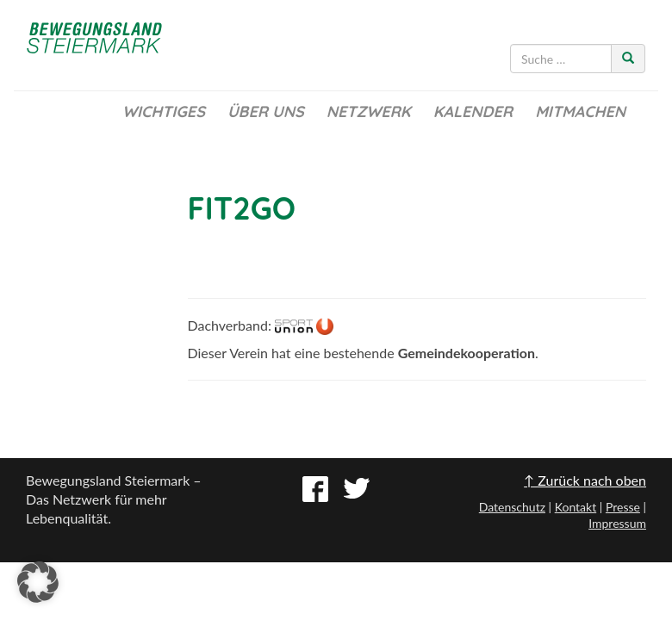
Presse (623, 507)
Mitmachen (580, 112)
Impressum (617, 523)
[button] (38, 582)
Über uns (266, 112)
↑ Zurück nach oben (585, 480)
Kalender (473, 112)
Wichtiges (164, 112)
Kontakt (576, 507)
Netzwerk (369, 112)
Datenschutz (512, 507)
